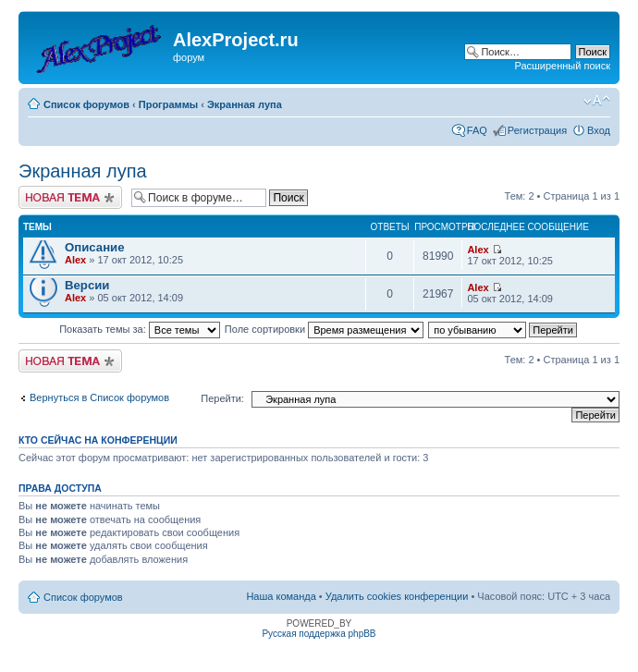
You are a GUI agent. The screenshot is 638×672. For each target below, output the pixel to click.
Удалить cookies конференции (397, 596)
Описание (95, 247)
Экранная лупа (245, 104)
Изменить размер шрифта (597, 101)
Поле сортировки (324, 329)
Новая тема (70, 197)
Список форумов (86, 104)
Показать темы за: (140, 329)
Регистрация (537, 130)
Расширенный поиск (562, 66)
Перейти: (222, 398)
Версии (87, 285)
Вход (599, 130)
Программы (168, 104)
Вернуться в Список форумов (99, 397)
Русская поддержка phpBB (319, 634)
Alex (75, 260)
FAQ (477, 130)
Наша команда (281, 596)
